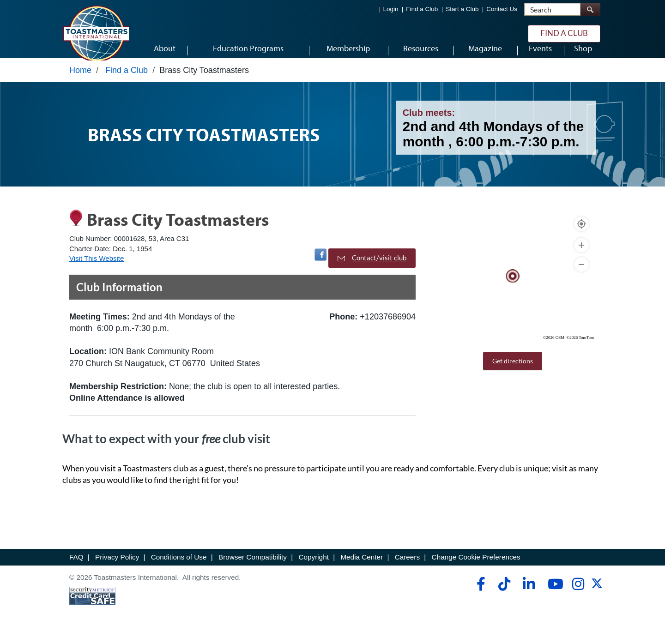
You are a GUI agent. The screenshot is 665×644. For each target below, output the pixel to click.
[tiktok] (504, 596)
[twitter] (597, 598)
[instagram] (578, 596)
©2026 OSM (554, 349)
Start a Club (462, 9)
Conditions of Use (179, 569)
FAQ (76, 569)
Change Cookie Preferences (476, 569)
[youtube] (553, 596)
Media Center (362, 569)
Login (391, 9)
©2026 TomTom (580, 349)
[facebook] (480, 596)
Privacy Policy (117, 569)
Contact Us (502, 9)
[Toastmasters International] (96, 33)
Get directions (513, 373)
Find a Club (422, 9)
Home (80, 82)
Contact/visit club (372, 270)
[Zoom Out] (581, 277)
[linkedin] (529, 596)
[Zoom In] (581, 257)
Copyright (313, 569)
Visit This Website (97, 270)
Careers (407, 569)
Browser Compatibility (253, 569)
